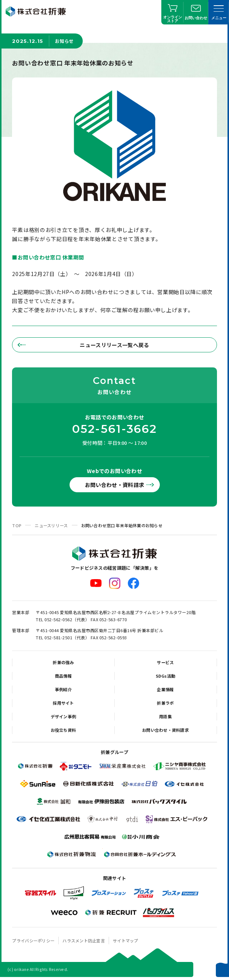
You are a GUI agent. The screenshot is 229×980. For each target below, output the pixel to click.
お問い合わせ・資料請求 (115, 485)
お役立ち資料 (64, 730)
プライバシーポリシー (33, 941)
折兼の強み (63, 662)
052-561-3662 (115, 429)
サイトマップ (126, 941)
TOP (17, 525)
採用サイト (63, 703)
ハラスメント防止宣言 (84, 941)
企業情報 (165, 689)
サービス (165, 662)
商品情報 (63, 676)
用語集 (165, 716)
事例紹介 (63, 689)
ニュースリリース (51, 525)
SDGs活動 (166, 676)
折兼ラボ (165, 703)
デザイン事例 (64, 716)
